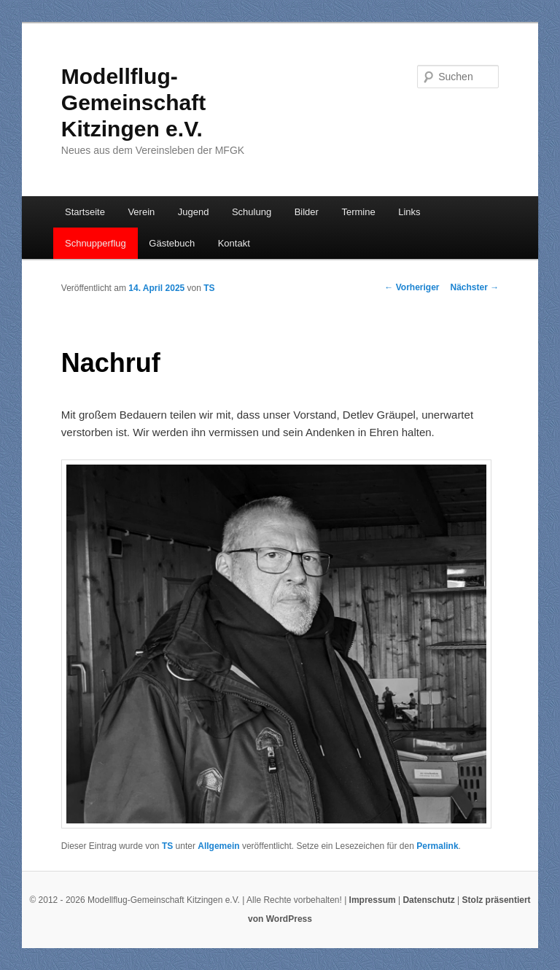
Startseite (85, 212)
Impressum (373, 900)
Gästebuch (172, 243)
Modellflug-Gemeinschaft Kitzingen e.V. (133, 102)
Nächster (475, 287)
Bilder (307, 212)
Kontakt (234, 243)
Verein (141, 212)
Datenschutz (428, 900)
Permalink (437, 846)
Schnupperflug (96, 243)
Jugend (194, 212)
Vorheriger (412, 287)
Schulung (252, 212)
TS (209, 288)
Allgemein (218, 846)
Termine (358, 212)
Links (409, 212)
